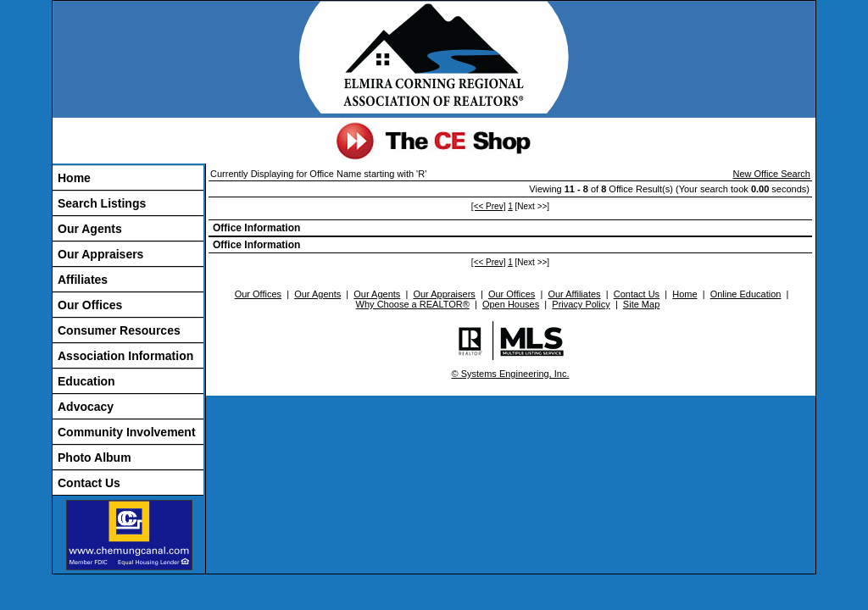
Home (74, 178)
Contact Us (89, 483)
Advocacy (86, 407)
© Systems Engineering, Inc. (511, 374)
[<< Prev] (489, 206)
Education (86, 381)
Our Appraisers (100, 254)
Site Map (641, 304)
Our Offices (90, 305)
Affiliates (83, 280)
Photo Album (95, 457)
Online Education (746, 294)
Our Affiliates (574, 294)
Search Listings (102, 203)
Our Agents (90, 229)
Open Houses (511, 304)
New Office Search (771, 174)
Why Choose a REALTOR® (413, 304)
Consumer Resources (119, 330)
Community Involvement (127, 432)
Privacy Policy (581, 304)
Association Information (125, 356)
